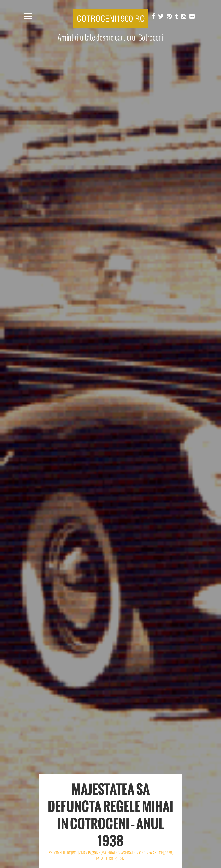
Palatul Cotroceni (111, 859)
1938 (169, 853)
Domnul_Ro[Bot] (66, 853)
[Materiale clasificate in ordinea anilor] (132, 853)
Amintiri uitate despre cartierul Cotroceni (110, 37)
